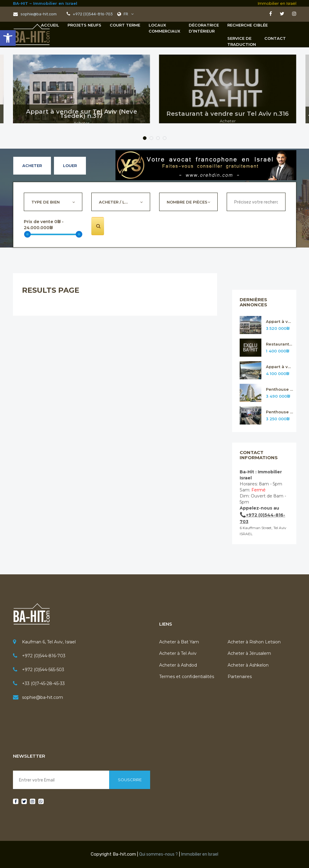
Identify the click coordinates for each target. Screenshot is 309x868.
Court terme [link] (125, 25)
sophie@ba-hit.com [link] (43, 697)
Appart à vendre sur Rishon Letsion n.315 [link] (280, 367)
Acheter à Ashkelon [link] (248, 665)
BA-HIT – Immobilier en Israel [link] (45, 3)
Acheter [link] (32, 166)
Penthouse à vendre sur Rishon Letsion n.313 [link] (280, 412)
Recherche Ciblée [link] (248, 25)
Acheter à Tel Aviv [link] (178, 653)
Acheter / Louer (117, 202)
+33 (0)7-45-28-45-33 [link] (43, 683)
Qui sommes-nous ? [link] (159, 854)
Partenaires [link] (240, 677)
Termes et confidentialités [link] (187, 677)
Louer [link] (70, 166)
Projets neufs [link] (84, 25)
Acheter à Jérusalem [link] (249, 653)
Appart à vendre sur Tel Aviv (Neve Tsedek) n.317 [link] (280, 322)
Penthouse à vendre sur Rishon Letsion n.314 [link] (280, 389)
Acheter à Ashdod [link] (178, 665)
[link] (8, 38)
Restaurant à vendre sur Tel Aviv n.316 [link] (280, 344)
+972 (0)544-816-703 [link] (44, 656)
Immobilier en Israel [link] (200, 854)
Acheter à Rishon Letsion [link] (254, 642)
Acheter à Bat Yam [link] (179, 642)
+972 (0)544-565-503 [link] (43, 670)
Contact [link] (275, 38)
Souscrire (130, 780)
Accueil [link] (50, 25)
